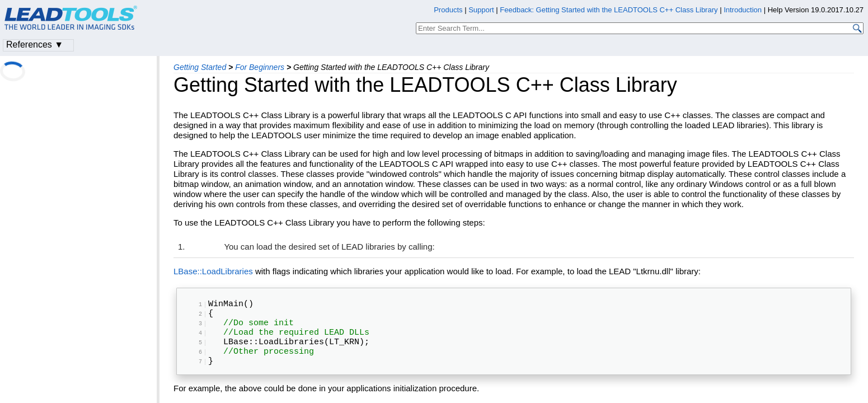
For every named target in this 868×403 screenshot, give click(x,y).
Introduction (743, 10)
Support (481, 10)
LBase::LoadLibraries (213, 271)
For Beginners (260, 67)
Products (448, 10)
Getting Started (200, 67)
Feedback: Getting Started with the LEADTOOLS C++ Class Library (609, 10)
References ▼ (35, 44)
